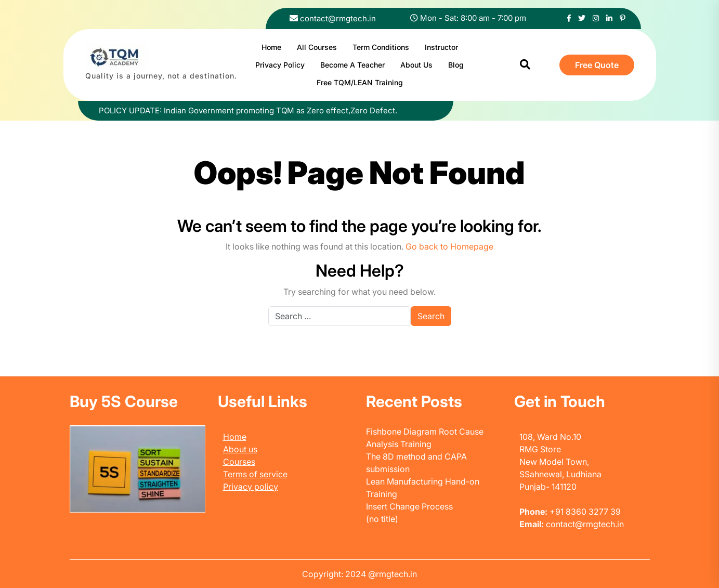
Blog (456, 65)
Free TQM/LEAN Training (360, 82)
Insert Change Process (409, 506)
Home (271, 47)
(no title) (382, 519)
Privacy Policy (280, 65)
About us (240, 449)
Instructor (441, 47)
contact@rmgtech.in (338, 18)
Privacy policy (251, 487)
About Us (416, 65)
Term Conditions (381, 47)
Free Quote (597, 65)
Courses (239, 462)
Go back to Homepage (449, 246)
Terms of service (255, 474)
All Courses (317, 47)
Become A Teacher (352, 65)
